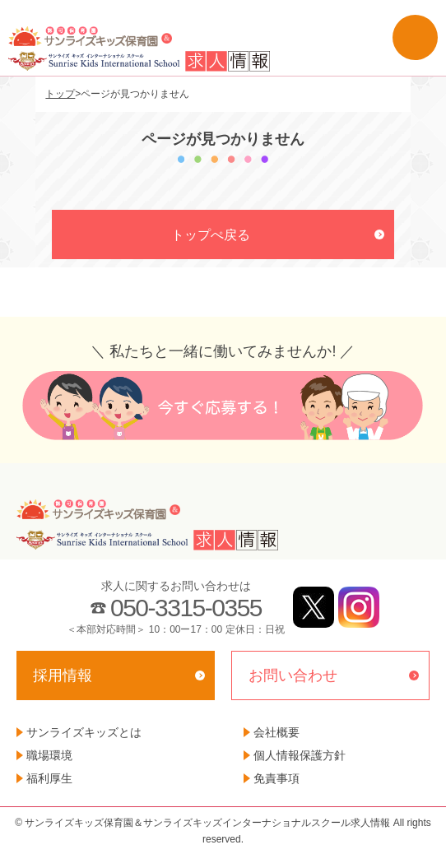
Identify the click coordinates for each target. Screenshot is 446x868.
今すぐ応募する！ (223, 406)
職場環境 (49, 755)
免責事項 (276, 778)
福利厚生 (49, 778)
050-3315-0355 (186, 608)
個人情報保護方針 (300, 755)
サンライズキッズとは (84, 732)
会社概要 (276, 732)
